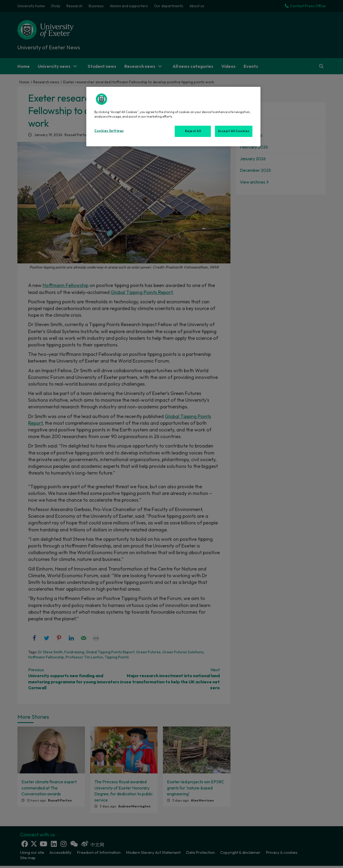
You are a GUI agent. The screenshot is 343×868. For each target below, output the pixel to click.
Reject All (193, 131)
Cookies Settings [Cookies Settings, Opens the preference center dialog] (109, 131)
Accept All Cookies (234, 131)
